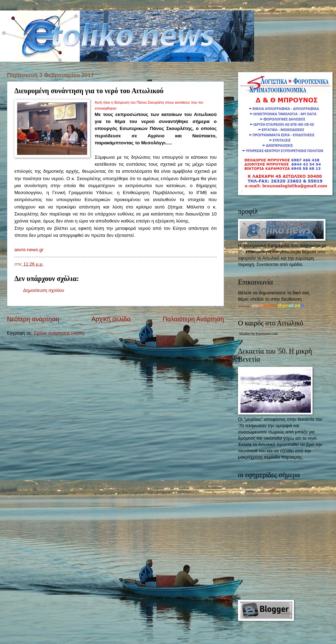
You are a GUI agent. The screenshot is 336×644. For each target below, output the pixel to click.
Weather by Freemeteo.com (258, 334)
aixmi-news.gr (29, 250)
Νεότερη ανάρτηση (33, 319)
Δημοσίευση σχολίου (44, 290)
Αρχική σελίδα (111, 319)
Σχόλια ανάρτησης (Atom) (59, 333)
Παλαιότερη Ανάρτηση (193, 319)
